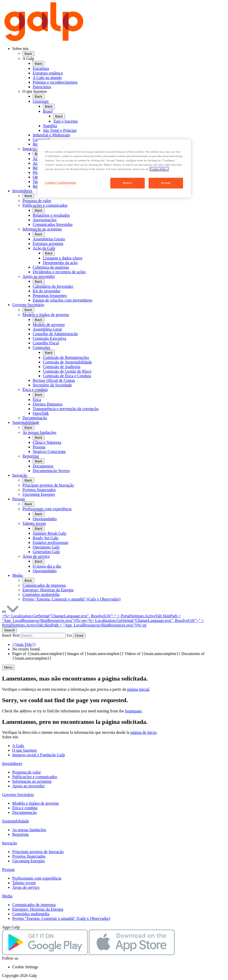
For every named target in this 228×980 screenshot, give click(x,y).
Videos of (153, 654)
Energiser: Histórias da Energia (38, 909)
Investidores (22, 191)
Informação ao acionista (32, 781)
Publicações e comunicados (35, 777)
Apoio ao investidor (28, 786)
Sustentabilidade (26, 422)
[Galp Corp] (44, 40)
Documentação (25, 812)
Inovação (20, 475)
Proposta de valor (27, 772)
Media (17, 575)
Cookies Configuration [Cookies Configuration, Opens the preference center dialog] (61, 183)
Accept (166, 183)
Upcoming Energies (28, 861)
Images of (96, 654)
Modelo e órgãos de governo (36, 803)
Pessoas (19, 499)
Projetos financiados (29, 856)
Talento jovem (24, 883)
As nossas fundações (29, 830)
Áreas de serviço (26, 887)
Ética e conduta (25, 808)
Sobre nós (20, 49)
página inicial (138, 689)
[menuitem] (119, 117)
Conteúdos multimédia (31, 914)
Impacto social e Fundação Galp (39, 755)
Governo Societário (28, 305)
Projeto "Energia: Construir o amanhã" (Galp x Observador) (61, 918)
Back (28, 54)
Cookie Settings (25, 967)
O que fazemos (35, 91)
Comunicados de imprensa (34, 905)
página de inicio (143, 732)
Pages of (40, 654)
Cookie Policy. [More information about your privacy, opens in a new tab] (159, 169)
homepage (134, 711)
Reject (127, 183)
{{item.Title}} (24, 644)
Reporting (20, 834)
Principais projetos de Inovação (38, 852)
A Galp (28, 58)
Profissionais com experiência (37, 878)
